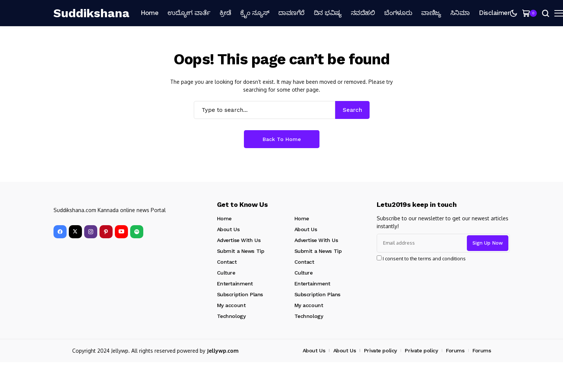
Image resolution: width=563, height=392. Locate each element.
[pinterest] (106, 232)
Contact (227, 262)
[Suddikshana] (91, 13)
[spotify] (137, 232)
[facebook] (60, 232)
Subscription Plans (240, 294)
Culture (226, 273)
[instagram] (91, 232)
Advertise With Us (239, 240)
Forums (455, 350)
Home (224, 218)
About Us (228, 229)
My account (231, 305)
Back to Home (282, 139)
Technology (231, 316)
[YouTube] (121, 232)
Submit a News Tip (241, 251)
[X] (75, 232)
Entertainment (235, 284)
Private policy (380, 350)
